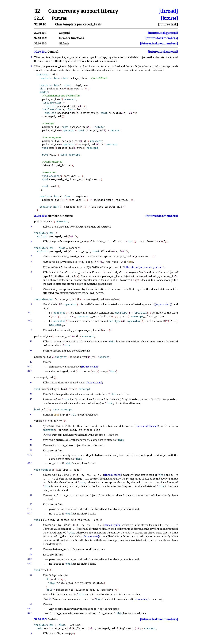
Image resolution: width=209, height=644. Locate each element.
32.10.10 (40, 24)
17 (31, 426)
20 (31, 450)
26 (31, 554)
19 (31, 445)
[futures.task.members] (162, 38)
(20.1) (30, 455)
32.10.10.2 (40, 38)
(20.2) (30, 463)
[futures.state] (89, 367)
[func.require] (113, 475)
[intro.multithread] (147, 426)
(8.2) (30, 321)
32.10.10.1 (40, 33)
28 (31, 604)
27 (31, 575)
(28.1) (30, 608)
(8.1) (30, 312)
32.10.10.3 (40, 43)
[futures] (169, 18)
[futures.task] (168, 24)
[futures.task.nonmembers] (159, 43)
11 (31, 350)
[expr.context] (163, 304)
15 (31, 399)
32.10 (39, 18)
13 (31, 382)
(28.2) (30, 613)
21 (31, 475)
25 (31, 549)
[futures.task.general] (163, 33)
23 (31, 504)
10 (31, 341)
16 (31, 414)
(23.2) (30, 513)
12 (31, 362)
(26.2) (30, 563)
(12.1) (30, 366)
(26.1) (30, 559)
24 (31, 525)
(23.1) (30, 509)
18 (31, 440)
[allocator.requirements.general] (144, 267)
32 (37, 11)
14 (31, 394)
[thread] (168, 11)
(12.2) (30, 371)
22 (31, 495)
